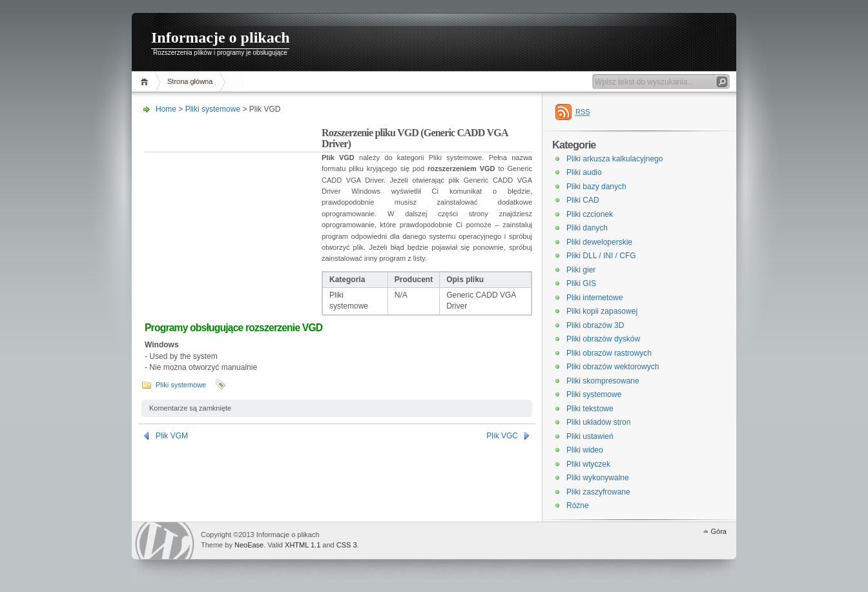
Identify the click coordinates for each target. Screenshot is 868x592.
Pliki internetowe (594, 298)
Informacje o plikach (221, 37)
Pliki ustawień (590, 436)
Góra (719, 531)
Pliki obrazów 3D (595, 325)
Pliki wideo (585, 450)
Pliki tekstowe (590, 409)
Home (146, 82)
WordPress (165, 541)
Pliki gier (581, 270)
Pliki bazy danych (596, 187)
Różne (578, 505)
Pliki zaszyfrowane (598, 492)
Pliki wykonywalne (598, 478)
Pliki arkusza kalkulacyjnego (615, 159)
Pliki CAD (583, 200)
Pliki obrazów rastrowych (609, 353)
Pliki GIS (581, 283)
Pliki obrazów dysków (603, 339)
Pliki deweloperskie (599, 242)
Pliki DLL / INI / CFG (601, 256)
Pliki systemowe (213, 109)
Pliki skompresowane (603, 381)
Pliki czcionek (590, 214)
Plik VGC (502, 436)
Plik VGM (172, 436)
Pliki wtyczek (588, 464)
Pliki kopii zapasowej (602, 311)
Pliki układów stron (598, 422)
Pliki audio (584, 172)
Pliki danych (587, 228)
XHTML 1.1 (303, 545)
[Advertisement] (233, 209)
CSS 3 (347, 545)
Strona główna (190, 81)
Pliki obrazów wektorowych (613, 367)
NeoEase (249, 545)
